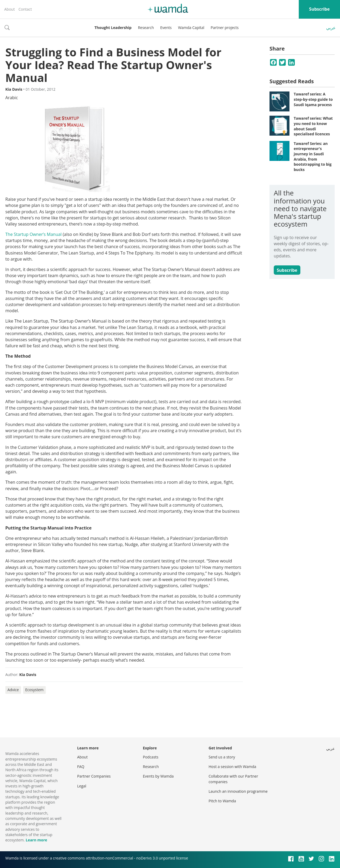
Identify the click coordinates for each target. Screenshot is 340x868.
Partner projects (225, 28)
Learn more (36, 840)
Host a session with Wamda (232, 767)
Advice (13, 690)
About (9, 9)
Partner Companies (94, 776)
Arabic (12, 98)
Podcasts (151, 757)
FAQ (81, 767)
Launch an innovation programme (238, 791)
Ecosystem (34, 690)
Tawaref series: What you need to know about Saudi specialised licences (313, 126)
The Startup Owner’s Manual (34, 234)
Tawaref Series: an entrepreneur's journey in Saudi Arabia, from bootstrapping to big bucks (313, 157)
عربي (331, 28)
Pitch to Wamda (222, 801)
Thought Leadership (113, 28)
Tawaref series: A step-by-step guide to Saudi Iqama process (313, 99)
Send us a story (222, 757)
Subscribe (319, 9)
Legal (82, 786)
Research (146, 28)
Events (166, 28)
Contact (25, 9)
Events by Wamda (158, 776)
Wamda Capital (191, 28)
